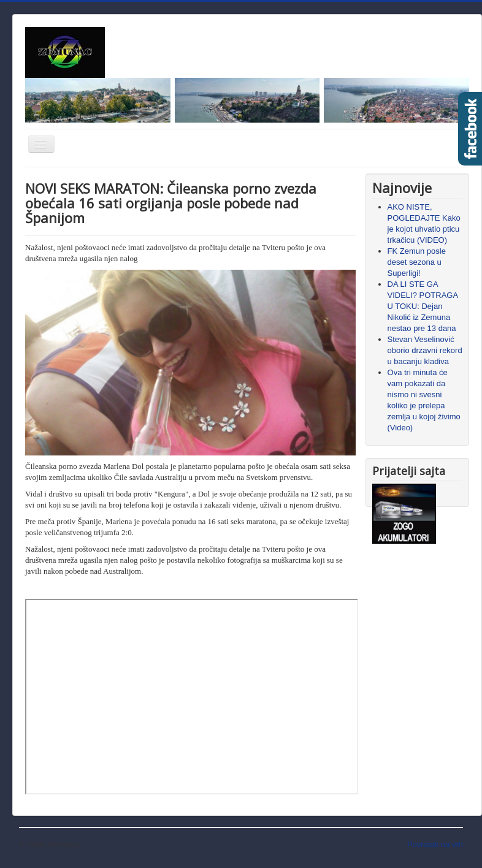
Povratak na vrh (435, 844)
